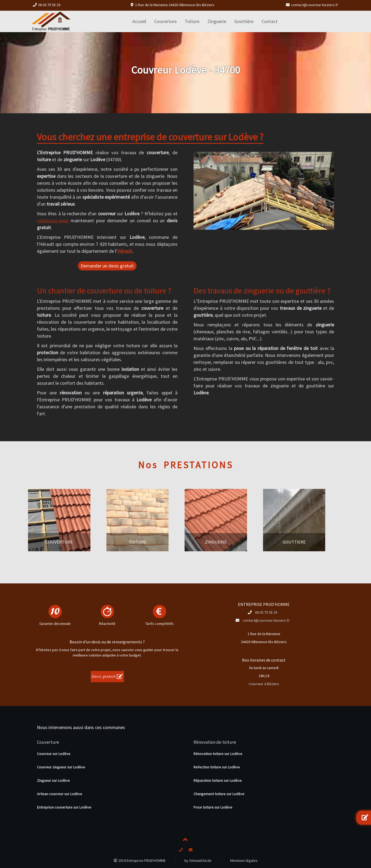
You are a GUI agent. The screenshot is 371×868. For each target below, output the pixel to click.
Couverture (48, 742)
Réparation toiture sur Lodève (218, 780)
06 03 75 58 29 (49, 5)
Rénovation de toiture (215, 742)
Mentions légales (244, 861)
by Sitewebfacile (198, 861)
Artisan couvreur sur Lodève (60, 794)
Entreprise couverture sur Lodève (64, 807)
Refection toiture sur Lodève (217, 767)
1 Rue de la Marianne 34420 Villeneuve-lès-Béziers (175, 5)
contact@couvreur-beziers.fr (315, 5)
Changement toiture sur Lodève (219, 794)
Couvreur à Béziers (264, 684)
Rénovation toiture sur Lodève (218, 754)
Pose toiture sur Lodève (213, 807)
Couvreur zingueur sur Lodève (61, 767)
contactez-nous (53, 220)
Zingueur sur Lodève (53, 780)
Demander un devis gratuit (107, 266)
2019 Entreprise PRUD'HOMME (140, 861)
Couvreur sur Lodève (54, 754)
